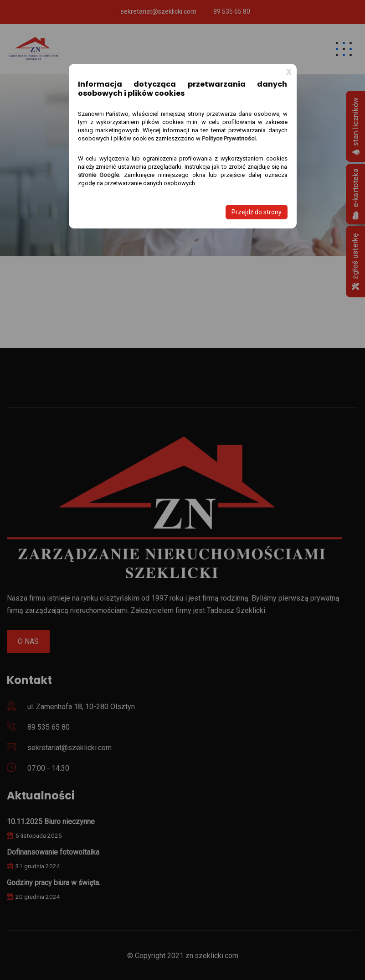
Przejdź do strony (257, 212)
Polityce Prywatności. (229, 138)
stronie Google (99, 175)
